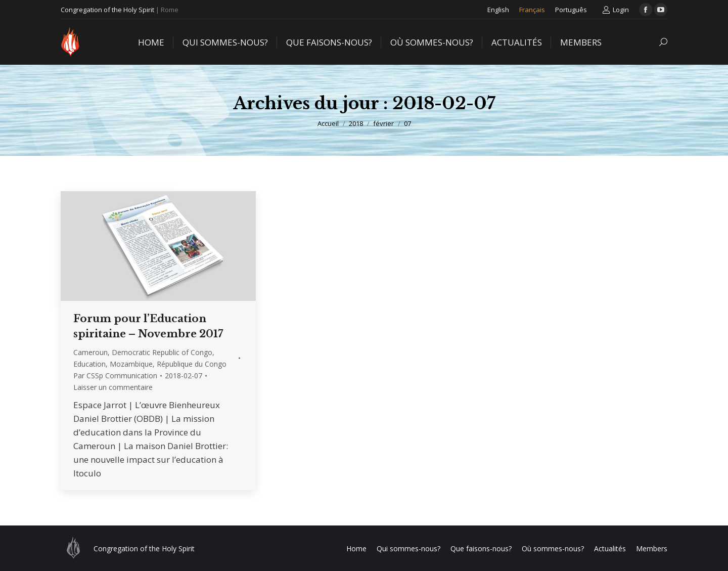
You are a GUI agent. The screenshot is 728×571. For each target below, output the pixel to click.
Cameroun (90, 352)
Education (89, 364)
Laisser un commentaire (113, 387)
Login (616, 10)
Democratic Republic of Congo (162, 352)
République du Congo (192, 364)
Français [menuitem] (532, 10)
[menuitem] (498, 10)
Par (115, 376)
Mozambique (131, 364)
